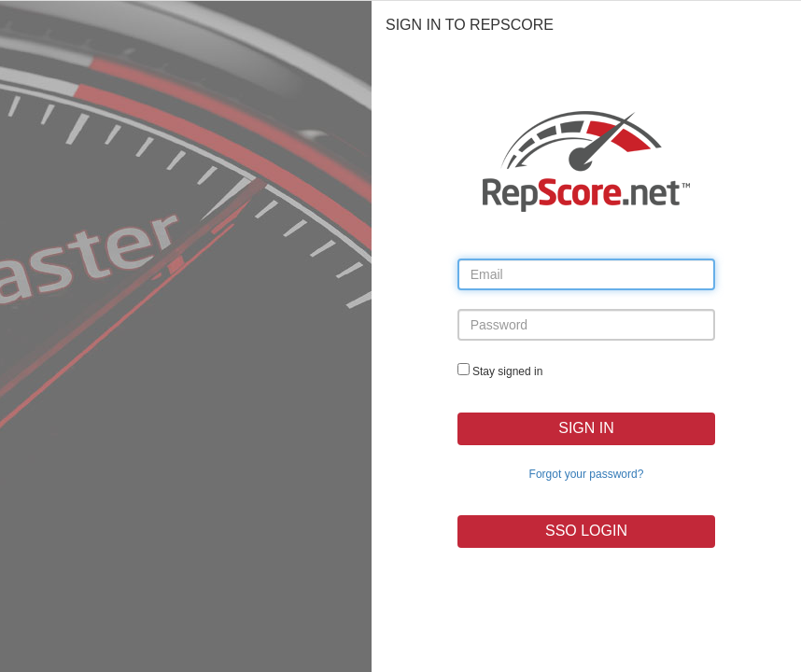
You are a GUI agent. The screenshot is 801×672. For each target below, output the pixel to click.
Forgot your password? (587, 474)
